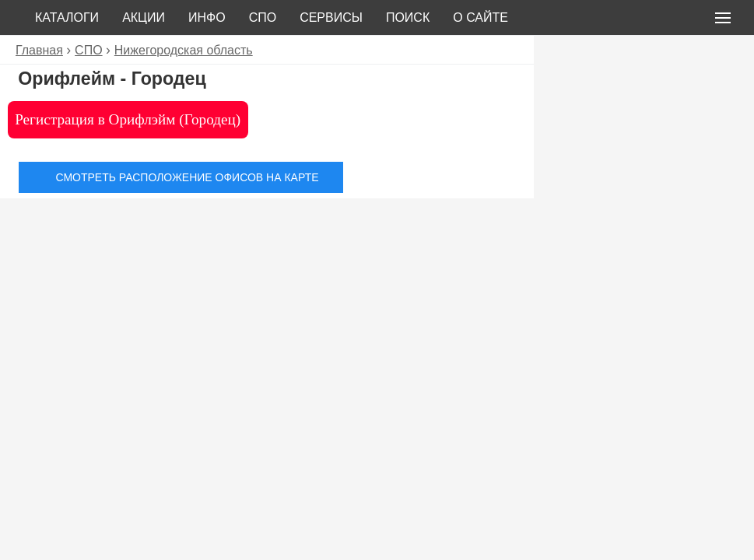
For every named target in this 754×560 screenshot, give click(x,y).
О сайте (480, 17)
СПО (263, 17)
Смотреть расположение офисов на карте (187, 177)
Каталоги (67, 17)
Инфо (207, 17)
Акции (144, 17)
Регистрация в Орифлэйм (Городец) (128, 119)
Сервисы (331, 17)
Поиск (408, 17)
